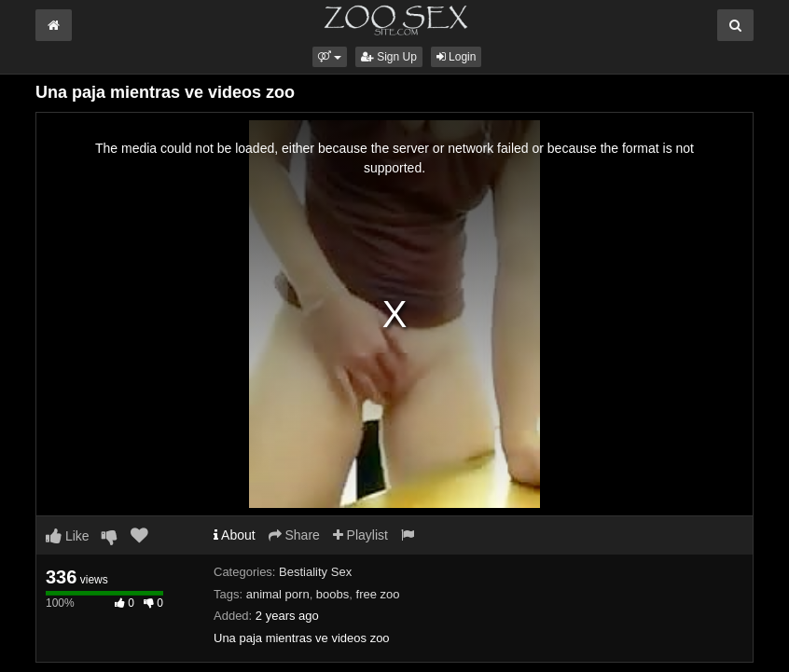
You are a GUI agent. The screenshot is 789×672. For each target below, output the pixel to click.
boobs (332, 594)
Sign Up (389, 57)
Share (294, 535)
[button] (330, 57)
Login (457, 57)
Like (68, 536)
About (235, 535)
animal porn (278, 594)
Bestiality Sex (315, 572)
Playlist (360, 535)
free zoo (378, 594)
